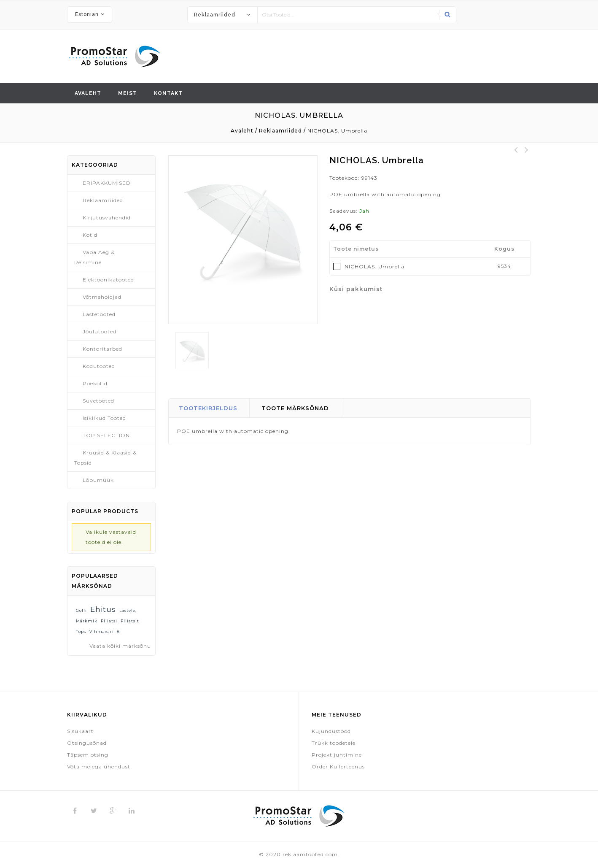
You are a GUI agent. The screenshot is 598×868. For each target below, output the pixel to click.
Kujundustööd (331, 731)
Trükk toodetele (334, 743)
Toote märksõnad (295, 408)
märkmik (87, 621)
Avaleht (88, 93)
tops (81, 631)
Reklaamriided (215, 15)
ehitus (103, 609)
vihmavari (102, 631)
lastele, (128, 610)
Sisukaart (80, 731)
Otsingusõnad (87, 743)
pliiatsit (130, 621)
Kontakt (168, 93)
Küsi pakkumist (356, 289)
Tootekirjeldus (208, 408)
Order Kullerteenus (338, 767)
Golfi (81, 610)
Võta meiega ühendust (99, 767)
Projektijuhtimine (337, 755)
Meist (128, 93)
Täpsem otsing (88, 755)
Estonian (87, 14)
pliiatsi (109, 621)
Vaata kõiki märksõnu (120, 646)
